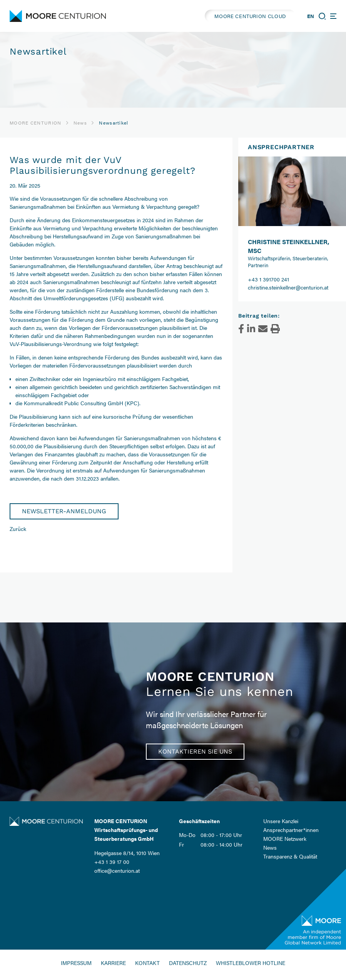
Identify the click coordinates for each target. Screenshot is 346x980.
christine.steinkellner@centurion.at (288, 287)
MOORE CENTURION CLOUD (250, 16)
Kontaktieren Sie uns (195, 751)
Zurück (18, 529)
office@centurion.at (117, 870)
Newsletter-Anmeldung (64, 511)
